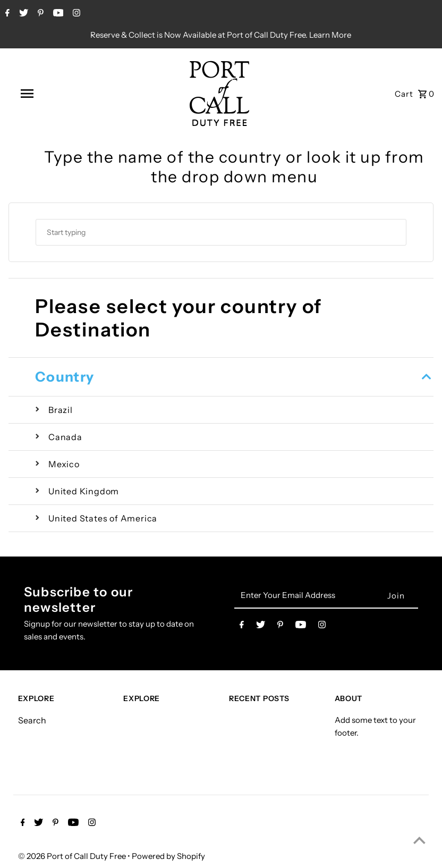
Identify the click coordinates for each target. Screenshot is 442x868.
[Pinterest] (39, 14)
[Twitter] (22, 14)
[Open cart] (415, 94)
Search (32, 720)
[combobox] (221, 232)
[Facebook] (6, 14)
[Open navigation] (50, 94)
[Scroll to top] (419, 840)
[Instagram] (75, 14)
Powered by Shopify (168, 856)
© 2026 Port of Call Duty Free (73, 856)
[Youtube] (57, 14)
